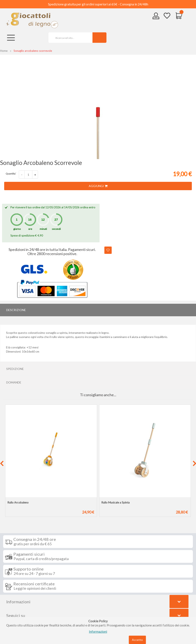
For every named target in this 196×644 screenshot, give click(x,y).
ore (30, 229)
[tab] (98, 310)
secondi (56, 229)
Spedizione (15, 369)
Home (4, 51)
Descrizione (16, 310)
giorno (17, 229)
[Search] (99, 38)
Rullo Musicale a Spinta (116, 502)
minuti (43, 229)
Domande (14, 382)
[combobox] (69, 38)
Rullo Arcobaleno (18, 502)
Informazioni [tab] (18, 602)
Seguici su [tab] (16, 615)
